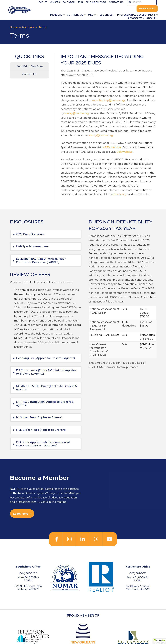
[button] (46, 234)
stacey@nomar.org (77, 113)
